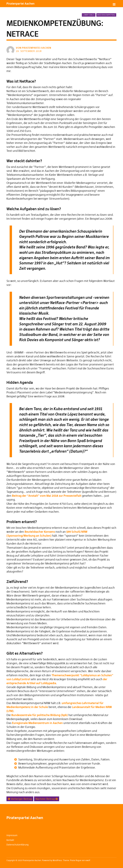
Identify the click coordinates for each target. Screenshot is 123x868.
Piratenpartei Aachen (20, 4)
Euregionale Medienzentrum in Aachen (37, 723)
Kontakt (10, 840)
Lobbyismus (89, 15)
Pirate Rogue (76, 860)
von (34, 48)
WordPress (57, 860)
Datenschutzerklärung (18, 845)
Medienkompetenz (106, 15)
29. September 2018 (29, 51)
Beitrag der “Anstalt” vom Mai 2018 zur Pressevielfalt (47, 496)
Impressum (12, 835)
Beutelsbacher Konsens (40, 532)
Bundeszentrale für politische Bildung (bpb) (40, 715)
